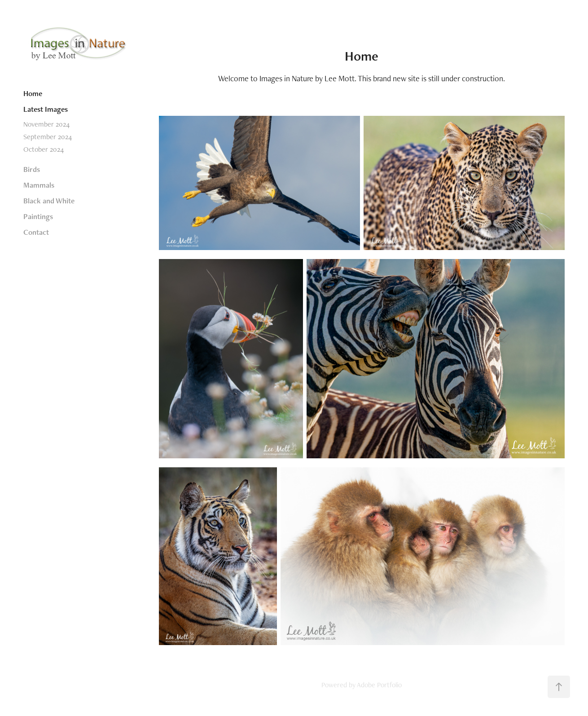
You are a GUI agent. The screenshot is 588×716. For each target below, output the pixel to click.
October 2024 (44, 149)
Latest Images (46, 109)
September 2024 (48, 137)
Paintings (38, 216)
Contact (36, 232)
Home (33, 93)
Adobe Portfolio (379, 685)
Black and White (49, 201)
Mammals (39, 185)
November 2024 (46, 124)
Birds (32, 169)
